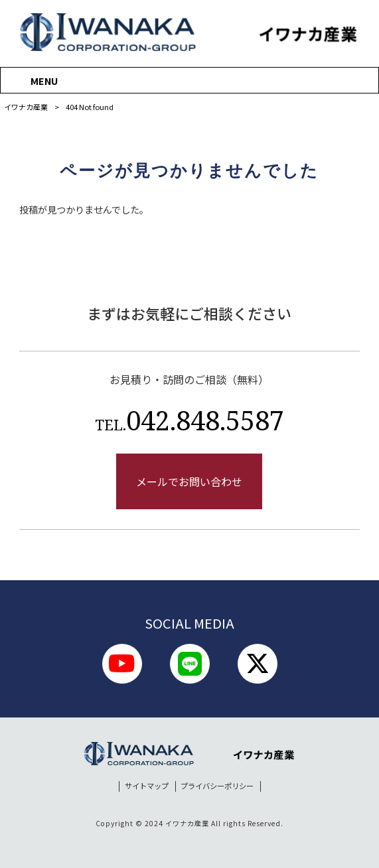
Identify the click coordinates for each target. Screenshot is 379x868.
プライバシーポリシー (217, 786)
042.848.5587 (189, 420)
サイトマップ (147, 786)
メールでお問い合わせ (189, 481)
